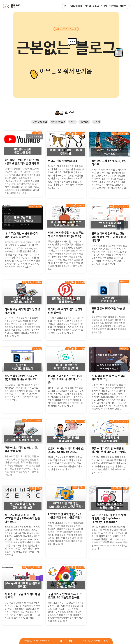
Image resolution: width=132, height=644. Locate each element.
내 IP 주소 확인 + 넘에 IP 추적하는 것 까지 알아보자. (21, 235)
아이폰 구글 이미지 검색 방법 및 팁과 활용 (22, 311)
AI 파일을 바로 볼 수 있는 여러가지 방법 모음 (109, 378)
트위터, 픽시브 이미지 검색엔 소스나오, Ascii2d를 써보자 (66, 450)
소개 (84, 641)
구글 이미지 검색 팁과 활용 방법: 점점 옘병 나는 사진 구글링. (109, 450)
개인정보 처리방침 (94, 641)
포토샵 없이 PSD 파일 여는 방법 (108, 308)
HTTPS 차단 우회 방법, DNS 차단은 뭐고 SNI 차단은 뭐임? (65, 514)
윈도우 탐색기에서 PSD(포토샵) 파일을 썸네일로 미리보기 (21, 378)
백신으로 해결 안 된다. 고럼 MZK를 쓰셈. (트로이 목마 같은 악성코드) (22, 518)
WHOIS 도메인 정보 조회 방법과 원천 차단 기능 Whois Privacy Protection (109, 518)
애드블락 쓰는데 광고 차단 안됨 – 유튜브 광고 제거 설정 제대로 (22, 160)
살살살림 (29, 641)
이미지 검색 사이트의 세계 (63, 161)
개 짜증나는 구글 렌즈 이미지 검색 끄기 (22, 596)
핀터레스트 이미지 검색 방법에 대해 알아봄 (65, 311)
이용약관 (105, 641)
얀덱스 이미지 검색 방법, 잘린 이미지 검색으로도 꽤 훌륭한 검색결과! (109, 237)
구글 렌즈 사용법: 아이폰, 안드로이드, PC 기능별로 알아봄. (65, 596)
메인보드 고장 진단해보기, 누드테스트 (109, 163)
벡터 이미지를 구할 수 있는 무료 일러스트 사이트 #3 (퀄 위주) (66, 233)
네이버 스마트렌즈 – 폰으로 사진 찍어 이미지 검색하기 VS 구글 (65, 379)
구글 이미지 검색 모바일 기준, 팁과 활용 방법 (21, 447)
